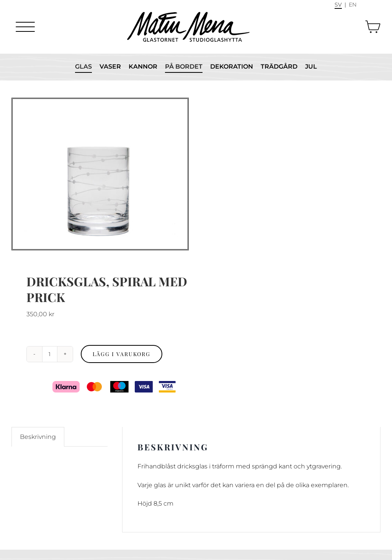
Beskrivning (38, 437)
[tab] (38, 437)
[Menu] (25, 27)
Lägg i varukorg (122, 354)
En (353, 5)
